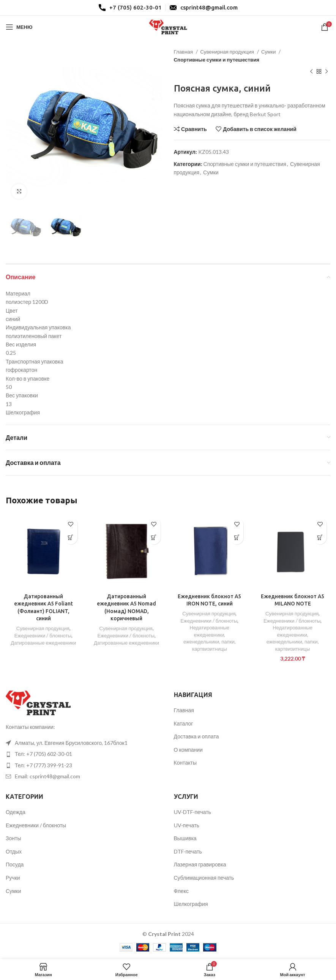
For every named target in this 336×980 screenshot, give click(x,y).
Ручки (13, 878)
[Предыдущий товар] (311, 72)
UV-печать (187, 825)
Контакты (185, 763)
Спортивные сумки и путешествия (217, 60)
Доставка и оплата (196, 737)
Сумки (269, 52)
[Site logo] (168, 26)
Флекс (181, 891)
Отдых (14, 851)
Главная (184, 52)
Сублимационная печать (204, 878)
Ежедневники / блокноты (43, 635)
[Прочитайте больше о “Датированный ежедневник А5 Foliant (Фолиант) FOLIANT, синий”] (71, 538)
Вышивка (185, 839)
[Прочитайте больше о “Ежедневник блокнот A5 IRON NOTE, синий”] (237, 538)
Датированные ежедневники (43, 643)
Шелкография (191, 904)
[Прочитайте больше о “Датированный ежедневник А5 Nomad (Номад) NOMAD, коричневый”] (154, 538)
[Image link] (38, 702)
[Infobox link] (130, 8)
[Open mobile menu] (19, 27)
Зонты (13, 839)
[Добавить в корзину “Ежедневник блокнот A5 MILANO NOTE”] (320, 538)
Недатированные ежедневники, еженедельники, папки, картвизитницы (209, 638)
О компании (188, 750)
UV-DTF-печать (192, 812)
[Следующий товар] (327, 72)
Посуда (15, 865)
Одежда (16, 812)
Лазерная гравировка (200, 865)
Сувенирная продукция (228, 52)
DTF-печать (188, 851)
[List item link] (84, 743)
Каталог (184, 723)
